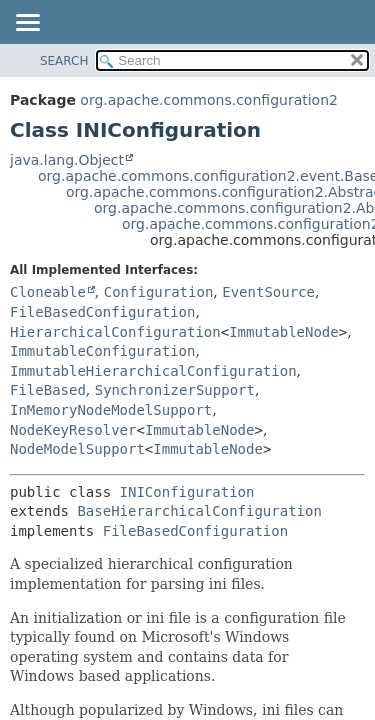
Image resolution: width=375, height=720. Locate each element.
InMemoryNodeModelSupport (111, 410)
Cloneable (48, 292)
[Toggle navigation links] (27, 24)
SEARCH (64, 61)
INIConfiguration (187, 492)
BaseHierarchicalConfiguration (199, 511)
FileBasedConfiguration (102, 312)
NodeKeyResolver (73, 430)
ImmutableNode (284, 332)
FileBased (48, 390)
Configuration (159, 292)
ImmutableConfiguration (102, 351)
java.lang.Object (67, 160)
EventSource (268, 292)
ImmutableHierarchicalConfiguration (153, 371)
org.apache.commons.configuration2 (209, 100)
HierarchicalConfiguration (115, 332)
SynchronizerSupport (175, 390)
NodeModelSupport (77, 449)
